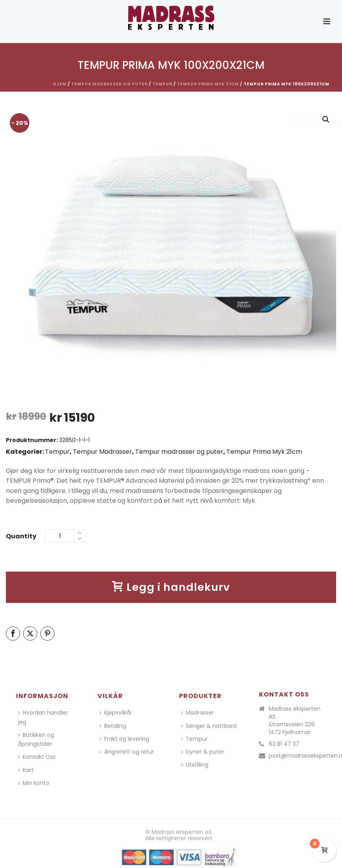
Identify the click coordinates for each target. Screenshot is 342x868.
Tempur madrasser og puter (109, 84)
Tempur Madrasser (102, 452)
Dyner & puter (203, 752)
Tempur (162, 84)
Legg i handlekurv (171, 587)
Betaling (113, 726)
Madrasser (197, 713)
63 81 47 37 (284, 744)
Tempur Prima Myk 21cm (208, 84)
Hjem (60, 84)
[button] (326, 119)
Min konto (34, 783)
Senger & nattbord (209, 726)
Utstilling (195, 765)
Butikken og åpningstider (36, 739)
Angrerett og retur (127, 752)
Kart (26, 770)
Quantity (21, 536)
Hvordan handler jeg (43, 717)
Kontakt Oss (37, 757)
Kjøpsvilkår (116, 713)
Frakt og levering (124, 739)
